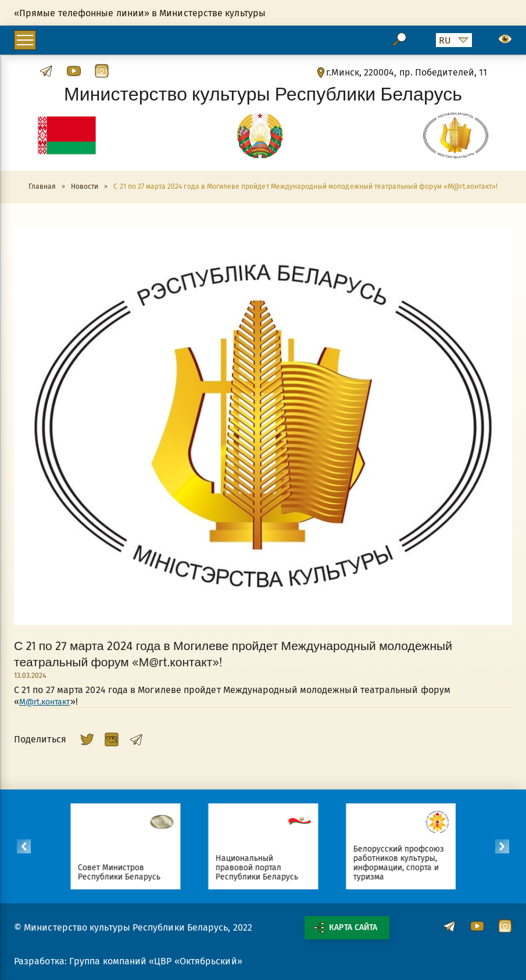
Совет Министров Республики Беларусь (124, 872)
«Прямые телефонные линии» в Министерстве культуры (140, 13)
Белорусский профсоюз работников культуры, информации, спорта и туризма (404, 863)
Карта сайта (345, 928)
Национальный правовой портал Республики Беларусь (262, 868)
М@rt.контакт (44, 702)
